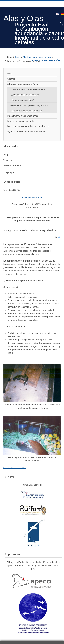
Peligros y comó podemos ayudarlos (29, 105)
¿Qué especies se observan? (25, 95)
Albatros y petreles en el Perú (37, 57)
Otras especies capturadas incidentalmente (28, 126)
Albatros (11, 79)
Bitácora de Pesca (12, 165)
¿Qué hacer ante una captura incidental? (27, 131)
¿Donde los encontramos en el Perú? (29, 89)
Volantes (8, 160)
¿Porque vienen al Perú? (23, 100)
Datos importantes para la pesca (23, 116)
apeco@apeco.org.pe (32, 198)
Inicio (18, 57)
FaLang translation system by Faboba (15, 468)
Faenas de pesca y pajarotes (21, 121)
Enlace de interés (12, 182)
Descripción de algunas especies (26, 111)
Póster (7, 155)
